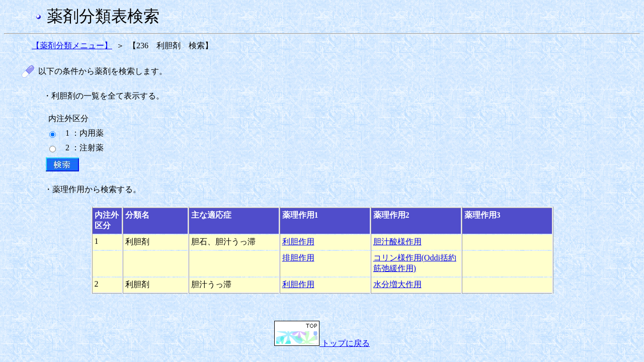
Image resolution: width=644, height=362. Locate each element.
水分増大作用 (397, 284)
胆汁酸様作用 (397, 242)
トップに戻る (322, 343)
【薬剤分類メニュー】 (72, 46)
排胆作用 (298, 258)
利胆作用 (298, 242)
